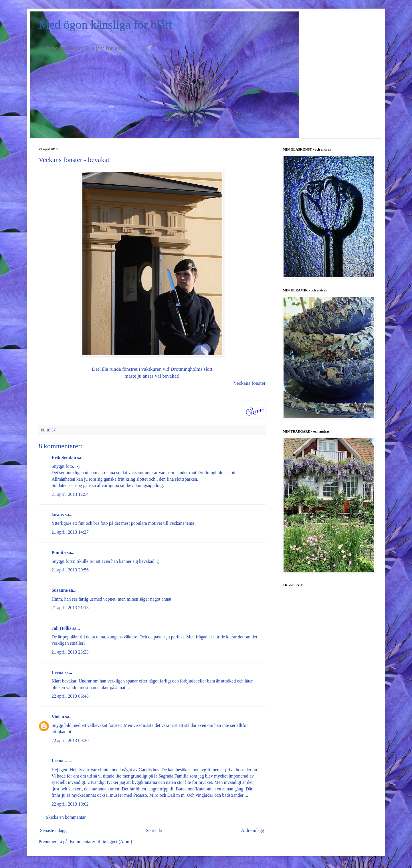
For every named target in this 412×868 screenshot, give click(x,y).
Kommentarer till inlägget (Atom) (101, 842)
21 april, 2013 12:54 (70, 494)
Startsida (154, 830)
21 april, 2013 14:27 (70, 532)
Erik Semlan (64, 458)
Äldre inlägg (253, 830)
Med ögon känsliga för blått (105, 25)
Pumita (59, 552)
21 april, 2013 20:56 (70, 570)
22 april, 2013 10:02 (70, 804)
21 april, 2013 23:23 (70, 652)
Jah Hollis (61, 628)
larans (58, 515)
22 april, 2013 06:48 (70, 696)
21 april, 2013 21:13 (70, 608)
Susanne (60, 590)
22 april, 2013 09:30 (70, 740)
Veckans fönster (249, 383)
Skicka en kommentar (66, 817)
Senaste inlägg (53, 830)
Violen (58, 717)
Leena (58, 672)
